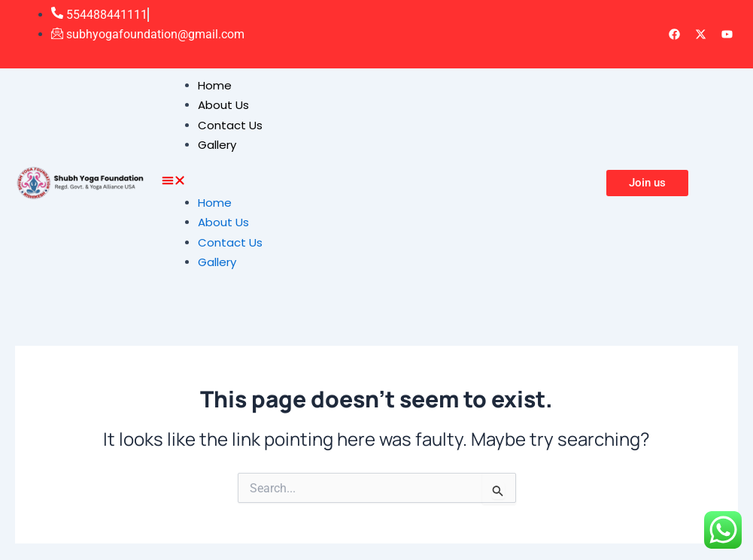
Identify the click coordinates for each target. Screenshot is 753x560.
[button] (376, 183)
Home (215, 85)
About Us (223, 105)
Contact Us (230, 125)
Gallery (217, 145)
